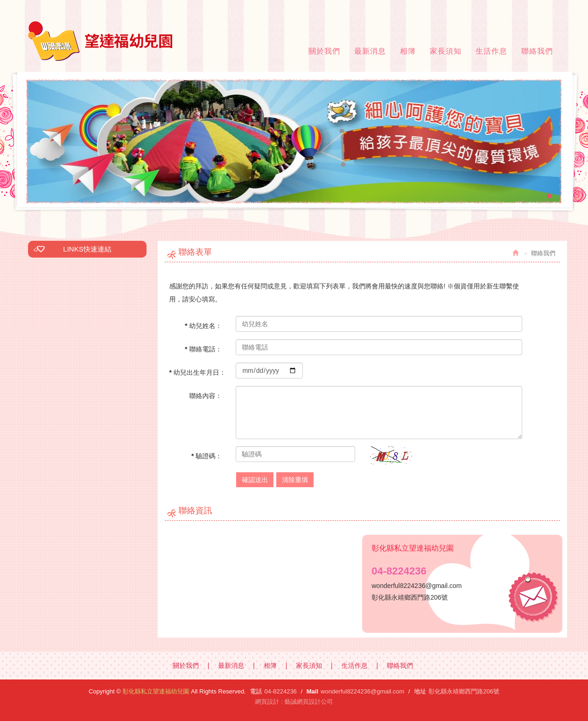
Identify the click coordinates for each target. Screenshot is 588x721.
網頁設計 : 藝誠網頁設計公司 (294, 702)
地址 (420, 691)
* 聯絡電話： (203, 349)
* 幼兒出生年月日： (198, 372)
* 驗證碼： (206, 456)
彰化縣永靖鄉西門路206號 (464, 691)
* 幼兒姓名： (203, 326)
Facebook (552, 7)
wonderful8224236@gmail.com (362, 691)
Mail (312, 691)
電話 (256, 691)
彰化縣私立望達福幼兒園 (100, 41)
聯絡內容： (205, 396)
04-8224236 (280, 691)
